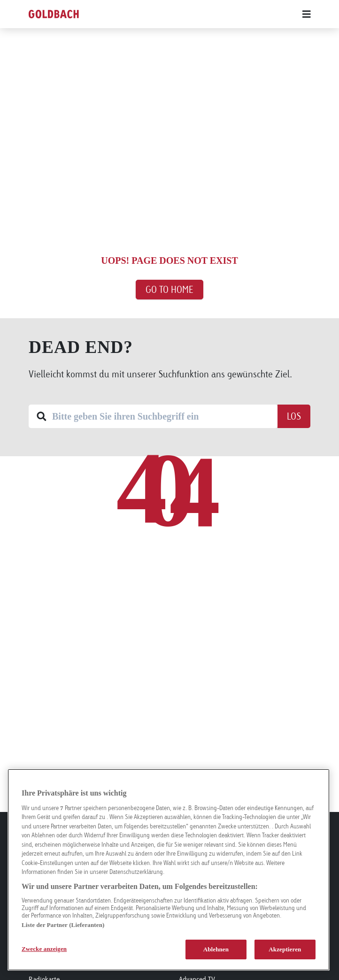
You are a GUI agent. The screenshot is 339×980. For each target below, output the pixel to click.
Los (294, 416)
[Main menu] (221, 14)
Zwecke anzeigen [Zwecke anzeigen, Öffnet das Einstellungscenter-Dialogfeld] (44, 949)
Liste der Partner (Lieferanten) (63, 925)
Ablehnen (216, 949)
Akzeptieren (285, 949)
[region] (169, 870)
